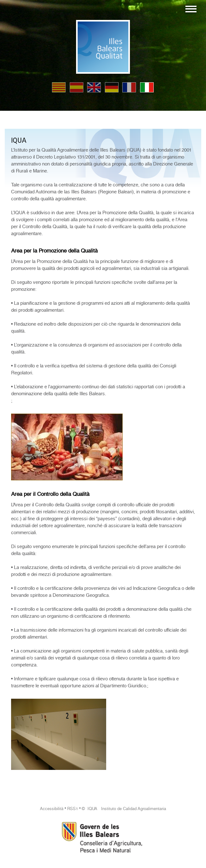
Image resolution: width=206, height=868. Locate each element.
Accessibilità (52, 809)
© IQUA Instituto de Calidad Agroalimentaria (124, 809)
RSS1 (73, 809)
